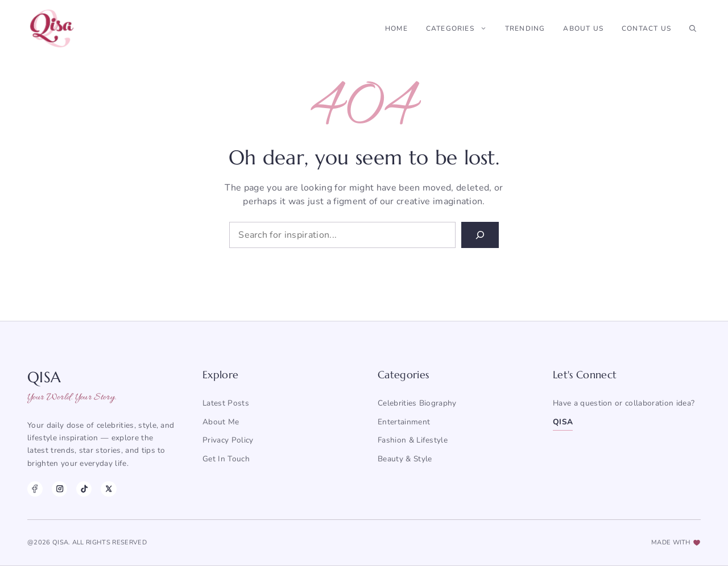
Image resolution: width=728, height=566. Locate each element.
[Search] (480, 235)
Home (396, 28)
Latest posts (226, 403)
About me (221, 422)
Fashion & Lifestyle (413, 440)
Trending (525, 28)
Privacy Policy (228, 440)
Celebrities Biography (417, 403)
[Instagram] (59, 489)
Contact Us (646, 28)
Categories (461, 28)
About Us (583, 28)
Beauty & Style (405, 459)
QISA (563, 422)
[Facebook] (35, 489)
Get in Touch (226, 459)
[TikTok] (84, 489)
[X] (108, 489)
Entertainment (404, 422)
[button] (693, 28)
